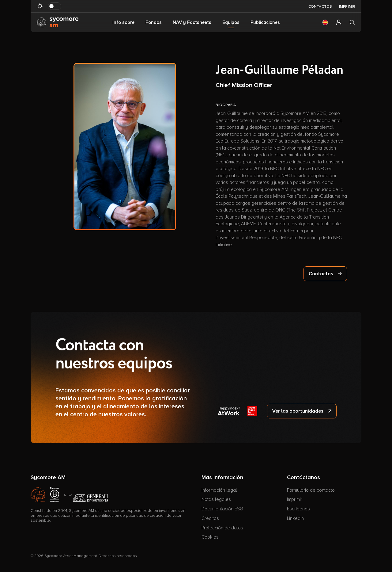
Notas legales (216, 499)
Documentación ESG (222, 509)
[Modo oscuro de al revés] (55, 6)
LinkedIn (295, 518)
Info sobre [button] (123, 22)
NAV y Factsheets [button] (192, 22)
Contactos (320, 7)
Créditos (210, 518)
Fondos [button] (154, 22)
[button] (325, 22)
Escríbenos (298, 509)
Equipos (231, 22)
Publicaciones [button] (265, 22)
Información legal (219, 490)
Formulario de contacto (311, 490)
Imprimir (347, 7)
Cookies (210, 537)
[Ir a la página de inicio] (58, 22)
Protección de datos (222, 528)
